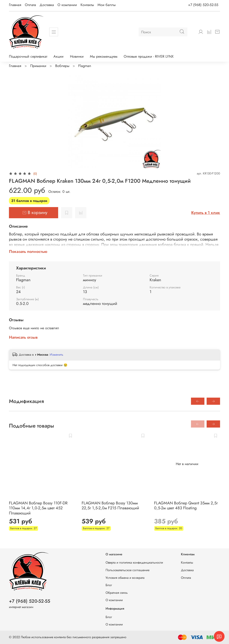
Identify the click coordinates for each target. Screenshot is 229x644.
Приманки (38, 66)
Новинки (77, 56)
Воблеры (62, 66)
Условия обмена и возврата (125, 578)
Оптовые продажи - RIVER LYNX (149, 56)
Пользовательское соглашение (127, 570)
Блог (109, 585)
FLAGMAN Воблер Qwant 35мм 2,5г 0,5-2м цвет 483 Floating (186, 506)
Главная (15, 5)
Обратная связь (117, 593)
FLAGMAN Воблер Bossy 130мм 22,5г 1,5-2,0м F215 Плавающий (110, 506)
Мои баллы (107, 5)
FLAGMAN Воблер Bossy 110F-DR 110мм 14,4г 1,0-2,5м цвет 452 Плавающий (38, 508)
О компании (67, 5)
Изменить (56, 355)
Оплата (30, 5)
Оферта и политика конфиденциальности (134, 562)
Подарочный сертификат (28, 56)
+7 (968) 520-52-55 (203, 5)
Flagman (85, 66)
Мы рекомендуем (104, 56)
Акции (58, 56)
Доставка (47, 5)
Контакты (87, 5)
